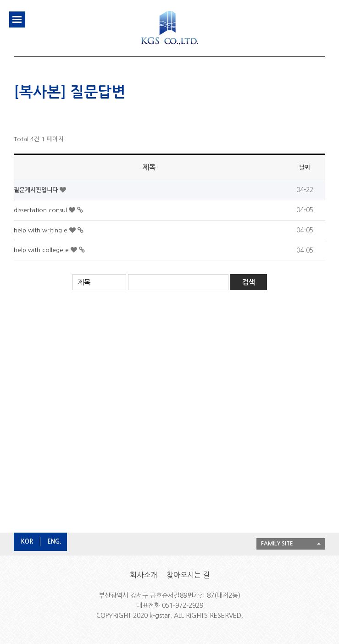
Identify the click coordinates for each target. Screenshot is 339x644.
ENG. (54, 542)
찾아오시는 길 (188, 575)
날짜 (305, 168)
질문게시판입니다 (37, 190)
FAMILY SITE (277, 544)
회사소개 (144, 575)
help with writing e (42, 230)
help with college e (42, 250)
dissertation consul (41, 210)
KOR (27, 542)
